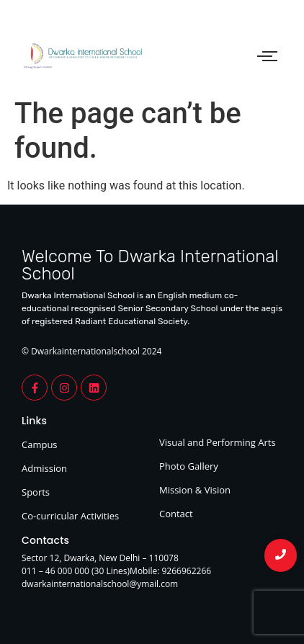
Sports (36, 492)
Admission (44, 468)
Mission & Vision (195, 490)
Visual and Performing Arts (218, 442)
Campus (40, 444)
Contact (176, 514)
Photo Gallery (189, 466)
